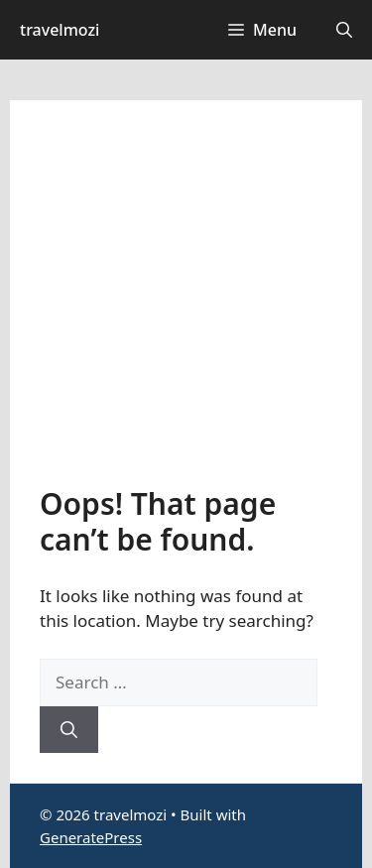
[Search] (69, 730)
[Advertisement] (186, 308)
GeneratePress (91, 837)
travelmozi (60, 30)
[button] (344, 30)
